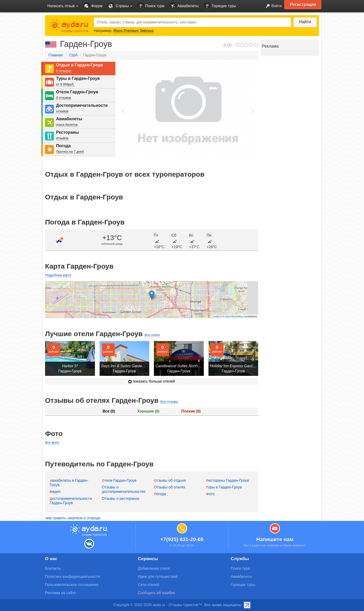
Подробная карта (58, 275)
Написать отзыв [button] (63, 6)
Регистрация (303, 5)
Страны (120, 6)
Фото (210, 494)
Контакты (53, 568)
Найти (305, 22)
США (73, 55)
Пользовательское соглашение (72, 585)
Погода (63, 146)
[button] (123, 109)
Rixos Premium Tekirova (133, 31)
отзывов (62, 111)
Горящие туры (220, 6)
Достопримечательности (82, 105)
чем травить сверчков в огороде (73, 518)
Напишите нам (275, 539)
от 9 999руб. (65, 84)
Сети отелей (149, 585)
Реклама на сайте (60, 593)
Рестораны (67, 132)
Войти (272, 6)
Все (109, 411)
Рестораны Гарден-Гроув (228, 480)
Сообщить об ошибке (156, 593)
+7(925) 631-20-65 (182, 539)
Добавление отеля (154, 568)
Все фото (52, 442)
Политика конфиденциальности (72, 577)
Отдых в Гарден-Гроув (79, 65)
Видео (55, 492)
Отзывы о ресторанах (121, 499)
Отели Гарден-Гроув (77, 92)
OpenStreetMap (234, 316)
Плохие (191, 411)
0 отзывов (63, 71)
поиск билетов (67, 125)
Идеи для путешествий (158, 577)
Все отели (152, 335)
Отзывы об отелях (170, 487)
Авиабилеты (184, 6)
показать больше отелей (152, 381)
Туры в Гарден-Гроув (78, 78)
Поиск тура (150, 6)
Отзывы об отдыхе (170, 480)
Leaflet (216, 316)
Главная (56, 55)
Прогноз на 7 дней (70, 152)
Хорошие (148, 411)
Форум (93, 6)
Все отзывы (169, 402)
